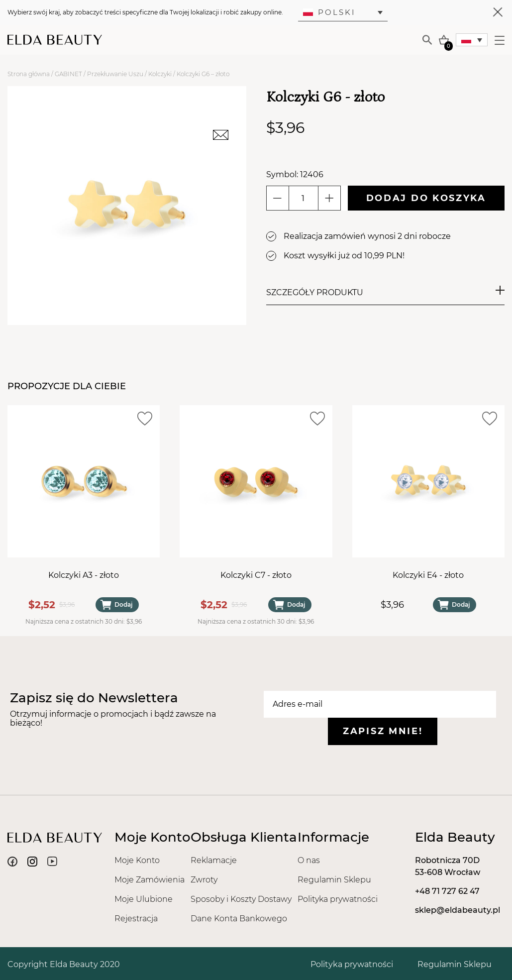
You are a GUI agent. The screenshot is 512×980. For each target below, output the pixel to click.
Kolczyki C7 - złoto (256, 575)
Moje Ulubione (144, 899)
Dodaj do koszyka (426, 198)
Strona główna (29, 74)
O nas (309, 860)
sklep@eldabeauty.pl (458, 910)
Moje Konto (137, 860)
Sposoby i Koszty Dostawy (241, 899)
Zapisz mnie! (383, 731)
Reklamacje (214, 860)
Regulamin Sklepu (334, 880)
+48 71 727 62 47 (447, 891)
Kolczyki (160, 74)
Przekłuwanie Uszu (115, 74)
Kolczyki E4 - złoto (428, 575)
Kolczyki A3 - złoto (84, 575)
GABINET (68, 74)
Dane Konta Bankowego (239, 919)
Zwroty (204, 880)
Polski (329, 12)
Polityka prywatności (338, 899)
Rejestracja (136, 919)
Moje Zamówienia (150, 880)
